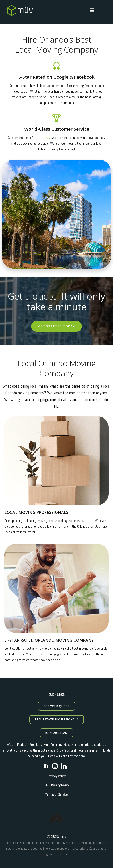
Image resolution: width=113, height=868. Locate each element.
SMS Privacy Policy (57, 785)
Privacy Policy (57, 776)
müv (47, 138)
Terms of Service (56, 795)
